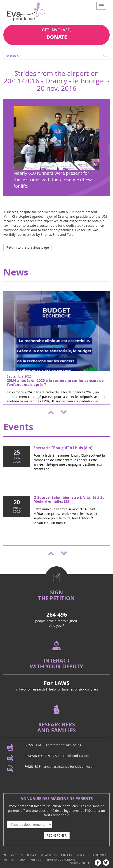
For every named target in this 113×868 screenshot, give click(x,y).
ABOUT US (16, 855)
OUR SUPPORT (97, 855)
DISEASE (32, 855)
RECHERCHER (57, 835)
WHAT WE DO (49, 855)
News (16, 272)
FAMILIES (67, 855)
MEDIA (80, 855)
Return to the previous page (28, 247)
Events (18, 427)
